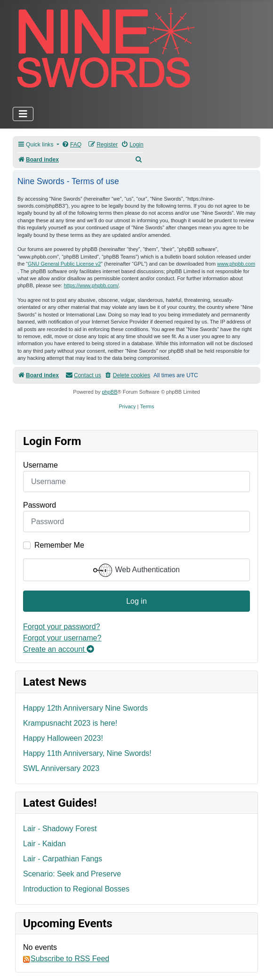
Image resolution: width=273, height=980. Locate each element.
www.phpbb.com (236, 264)
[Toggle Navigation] (23, 114)
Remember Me (59, 545)
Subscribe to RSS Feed (66, 959)
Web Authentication (136, 570)
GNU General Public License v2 (64, 264)
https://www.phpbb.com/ (91, 285)
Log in (136, 601)
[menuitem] (72, 145)
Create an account (59, 649)
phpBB (109, 392)
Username (40, 465)
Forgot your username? (62, 638)
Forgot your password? (62, 627)
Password (40, 505)
